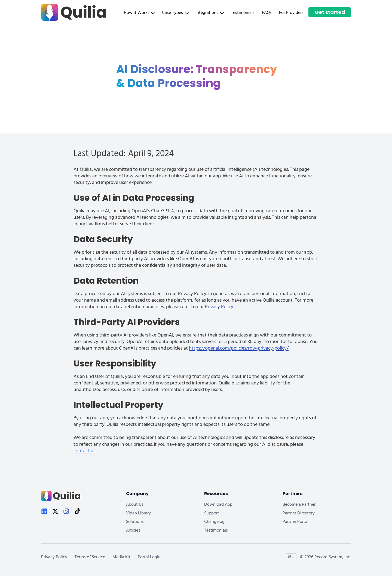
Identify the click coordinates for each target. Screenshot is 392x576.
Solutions (135, 522)
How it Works (139, 13)
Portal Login (149, 557)
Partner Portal (295, 522)
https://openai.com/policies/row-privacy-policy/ (239, 348)
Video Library (138, 513)
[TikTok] (77, 512)
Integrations (209, 13)
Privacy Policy (219, 307)
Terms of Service (90, 557)
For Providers (291, 13)
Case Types (175, 13)
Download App (218, 505)
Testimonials (243, 13)
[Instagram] (66, 512)
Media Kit (121, 557)
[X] (55, 512)
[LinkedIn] (44, 512)
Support (212, 513)
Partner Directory (299, 513)
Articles (133, 531)
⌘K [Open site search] (291, 557)
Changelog (214, 522)
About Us (135, 505)
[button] (140, 13)
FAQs (267, 13)
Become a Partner (299, 505)
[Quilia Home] (73, 12)
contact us (84, 451)
